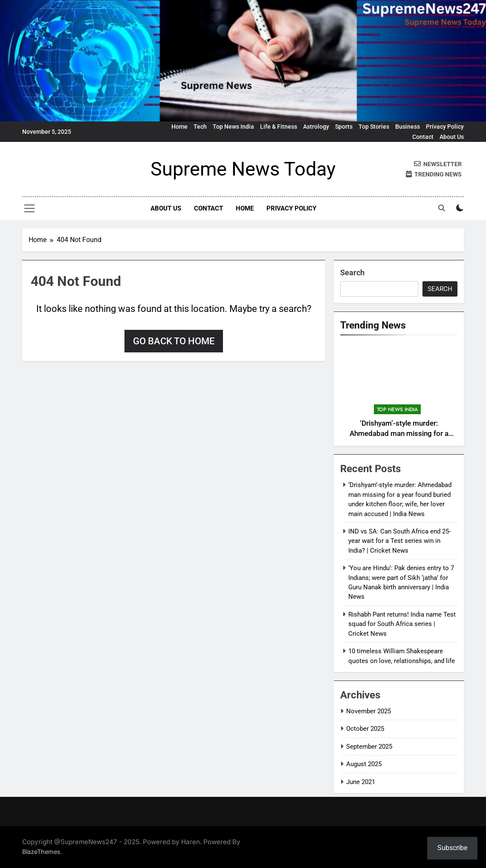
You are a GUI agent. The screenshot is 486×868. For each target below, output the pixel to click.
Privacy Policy (445, 127)
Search (352, 273)
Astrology (316, 127)
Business (408, 127)
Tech (200, 127)
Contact (423, 137)
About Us (452, 137)
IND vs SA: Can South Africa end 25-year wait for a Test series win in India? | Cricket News (399, 541)
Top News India (233, 127)
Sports (344, 127)
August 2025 (364, 764)
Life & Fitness (279, 127)
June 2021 (361, 782)
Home (179, 127)
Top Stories (374, 127)
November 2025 (369, 711)
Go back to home (174, 341)
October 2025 (365, 729)
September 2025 (369, 747)
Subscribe (452, 848)
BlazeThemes (41, 852)
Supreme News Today (243, 169)
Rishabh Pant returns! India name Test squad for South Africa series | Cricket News (402, 624)
